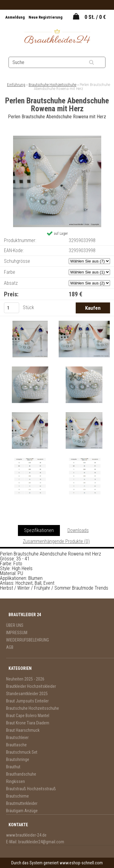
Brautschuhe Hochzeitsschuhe (52, 85)
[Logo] (57, 37)
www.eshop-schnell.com (81, 863)
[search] (99, 63)
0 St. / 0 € (95, 17)
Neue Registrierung (45, 17)
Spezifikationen (39, 530)
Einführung (16, 85)
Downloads (78, 530)
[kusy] (12, 308)
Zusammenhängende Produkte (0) (56, 541)
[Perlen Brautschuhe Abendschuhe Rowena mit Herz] (57, 138)
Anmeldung (15, 17)
